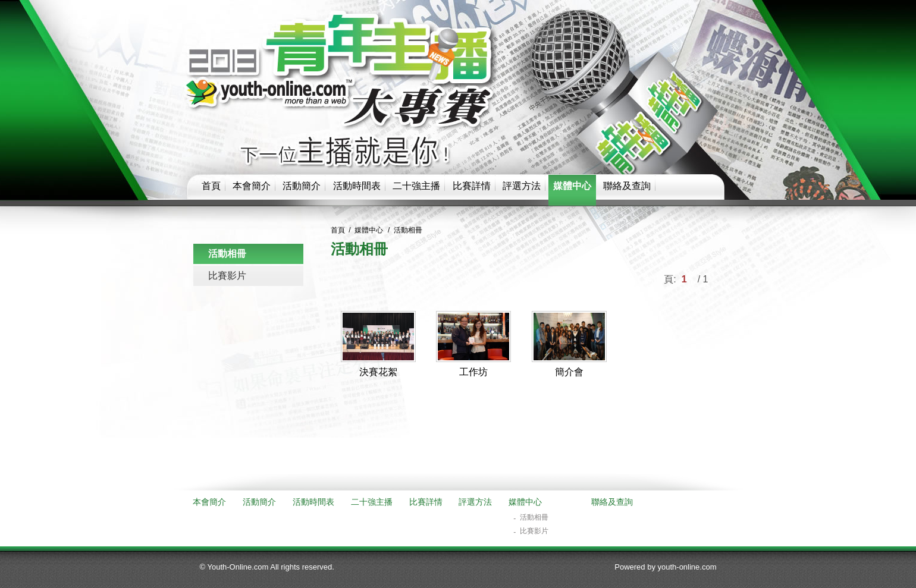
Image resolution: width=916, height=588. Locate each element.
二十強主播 (416, 186)
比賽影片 (227, 276)
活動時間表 (357, 186)
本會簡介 (252, 186)
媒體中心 (572, 186)
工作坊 (473, 372)
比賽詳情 (472, 186)
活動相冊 (227, 254)
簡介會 (569, 372)
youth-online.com (687, 567)
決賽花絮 (378, 372)
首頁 (211, 186)
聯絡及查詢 (627, 186)
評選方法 (522, 186)
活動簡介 (302, 186)
